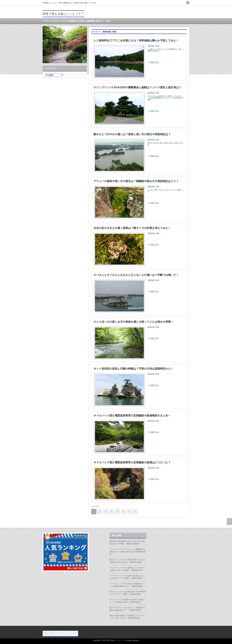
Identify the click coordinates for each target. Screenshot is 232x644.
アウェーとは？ (164, 190)
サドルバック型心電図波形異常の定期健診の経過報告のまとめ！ (132, 416)
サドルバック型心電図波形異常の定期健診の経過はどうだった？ (132, 462)
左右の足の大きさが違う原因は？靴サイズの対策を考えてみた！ (132, 228)
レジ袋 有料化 (170, 49)
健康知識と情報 (153, 46)
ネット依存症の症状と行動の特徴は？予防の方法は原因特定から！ (133, 369)
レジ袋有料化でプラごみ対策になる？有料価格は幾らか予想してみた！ (136, 41)
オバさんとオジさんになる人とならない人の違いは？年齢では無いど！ (136, 275)
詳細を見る (154, 62)
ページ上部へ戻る (229, 522)
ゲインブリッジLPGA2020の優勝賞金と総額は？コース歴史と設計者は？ (137, 87)
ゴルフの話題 (68, 21)
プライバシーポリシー (52, 21)
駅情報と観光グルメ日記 (99, 21)
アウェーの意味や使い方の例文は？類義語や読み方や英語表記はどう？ (136, 181)
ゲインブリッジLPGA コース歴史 (160, 96)
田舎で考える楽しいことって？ (63, 14)
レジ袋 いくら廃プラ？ (156, 49)
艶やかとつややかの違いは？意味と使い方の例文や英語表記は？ (132, 134)
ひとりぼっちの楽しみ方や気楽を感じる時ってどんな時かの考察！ (133, 322)
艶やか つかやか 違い (155, 143)
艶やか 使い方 (169, 143)
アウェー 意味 (153, 190)
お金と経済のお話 (81, 21)
